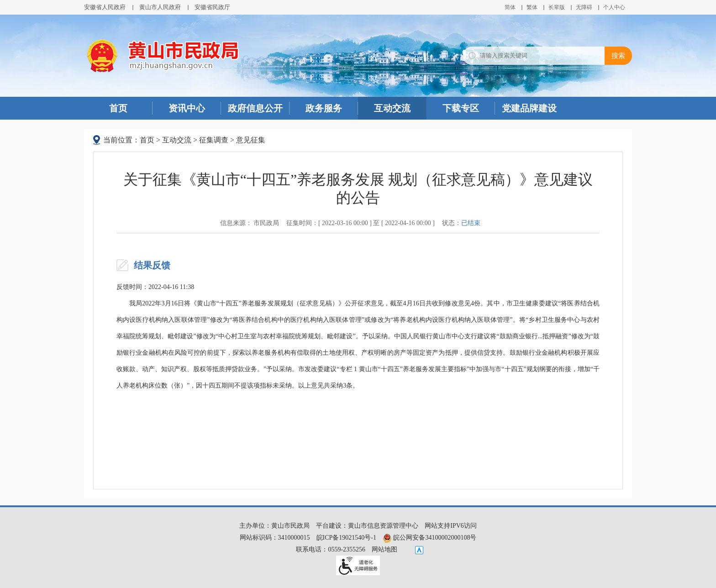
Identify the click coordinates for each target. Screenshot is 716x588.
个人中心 (614, 7)
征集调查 (214, 140)
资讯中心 (187, 108)
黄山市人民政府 (160, 7)
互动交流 (392, 108)
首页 (118, 108)
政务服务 (324, 108)
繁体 (532, 7)
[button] (557, 7)
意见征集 (251, 140)
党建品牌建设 (529, 108)
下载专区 (461, 108)
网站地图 (384, 549)
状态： (461, 223)
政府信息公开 (255, 108)
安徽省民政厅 (212, 7)
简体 (510, 7)
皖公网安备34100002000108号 (430, 538)
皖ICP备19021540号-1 (346, 538)
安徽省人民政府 (105, 7)
